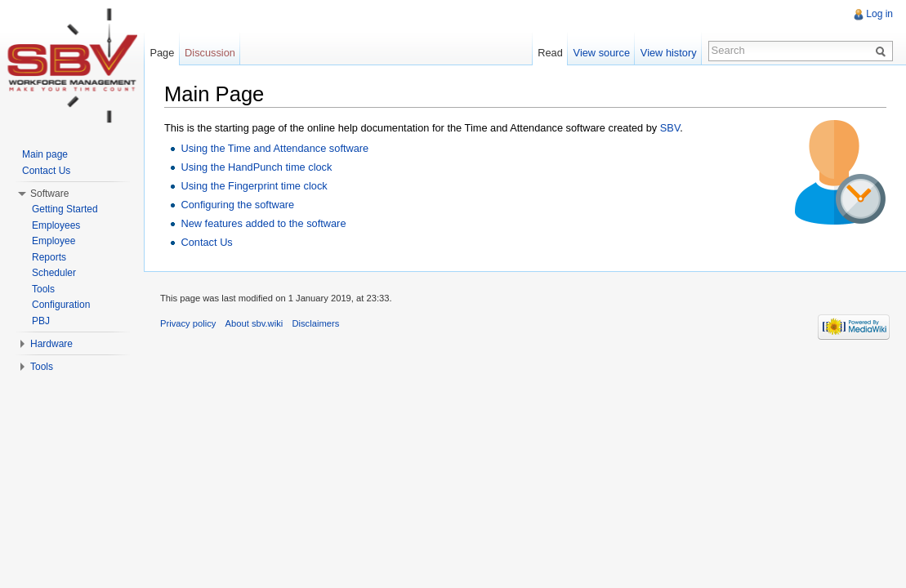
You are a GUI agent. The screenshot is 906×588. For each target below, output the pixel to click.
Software (49, 194)
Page (162, 53)
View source (602, 53)
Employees (56, 225)
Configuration (61, 305)
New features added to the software (263, 223)
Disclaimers (315, 323)
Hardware (51, 344)
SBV (670, 128)
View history (669, 53)
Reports (49, 257)
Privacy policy (188, 323)
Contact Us (206, 242)
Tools (43, 289)
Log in (879, 14)
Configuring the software (237, 205)
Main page (45, 154)
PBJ (41, 321)
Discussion (210, 53)
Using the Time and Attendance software (274, 148)
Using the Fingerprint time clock (254, 186)
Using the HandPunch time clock (256, 167)
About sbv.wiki (254, 323)
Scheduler (54, 273)
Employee (54, 241)
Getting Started (65, 209)
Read (550, 53)
